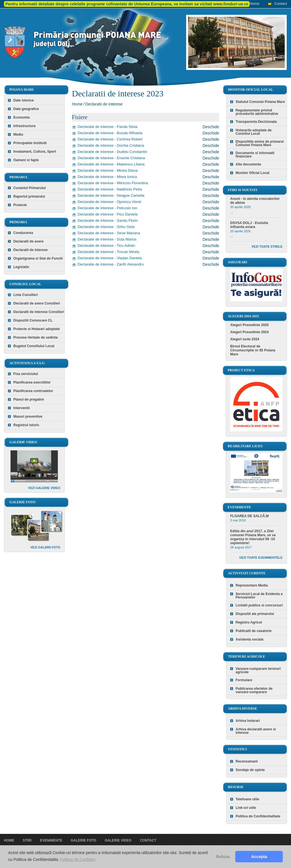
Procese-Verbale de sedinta (36, 337)
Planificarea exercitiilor (32, 382)
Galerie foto (84, 840)
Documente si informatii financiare (255, 155)
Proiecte (20, 205)
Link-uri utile (246, 808)
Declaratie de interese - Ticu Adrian (106, 246)
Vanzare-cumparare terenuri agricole (258, 670)
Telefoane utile (247, 799)
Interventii (21, 408)
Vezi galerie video (44, 488)
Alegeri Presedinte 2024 (249, 332)
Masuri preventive (28, 417)
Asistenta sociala (250, 639)
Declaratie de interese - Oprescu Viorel (109, 202)
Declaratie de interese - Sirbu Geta (106, 227)
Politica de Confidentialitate (258, 816)
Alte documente (248, 164)
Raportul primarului (29, 196)
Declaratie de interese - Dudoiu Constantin (112, 152)
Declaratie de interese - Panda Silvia (107, 127)
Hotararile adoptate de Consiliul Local (254, 132)
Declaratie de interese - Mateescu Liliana (111, 164)
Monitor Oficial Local (252, 173)
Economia (21, 117)
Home (254, 4)
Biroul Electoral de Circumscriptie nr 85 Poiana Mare (253, 350)
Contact (281, 4)
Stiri (27, 840)
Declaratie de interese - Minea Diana (108, 170)
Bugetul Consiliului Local (34, 346)
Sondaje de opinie (250, 770)
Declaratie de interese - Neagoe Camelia (111, 195)
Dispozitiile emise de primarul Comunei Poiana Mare (260, 143)
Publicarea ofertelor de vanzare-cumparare (254, 690)
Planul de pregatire (29, 399)
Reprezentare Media (252, 585)
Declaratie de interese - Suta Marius (107, 239)
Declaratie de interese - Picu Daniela (108, 214)
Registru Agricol (249, 622)
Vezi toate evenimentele (261, 558)
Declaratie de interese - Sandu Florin (108, 220)
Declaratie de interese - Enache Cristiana (111, 158)
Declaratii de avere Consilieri (37, 303)
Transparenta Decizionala (256, 122)
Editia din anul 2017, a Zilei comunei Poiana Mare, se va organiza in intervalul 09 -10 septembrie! (253, 537)
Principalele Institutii (30, 143)
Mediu (18, 134)
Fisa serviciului (26, 374)
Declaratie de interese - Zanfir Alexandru (111, 264)
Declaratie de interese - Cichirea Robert (110, 139)
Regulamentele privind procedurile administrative (257, 112)
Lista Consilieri (26, 295)
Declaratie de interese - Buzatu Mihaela (110, 133)
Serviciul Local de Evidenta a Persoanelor (259, 596)
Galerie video (118, 840)
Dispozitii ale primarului (255, 614)
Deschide (211, 127)
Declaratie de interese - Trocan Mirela (108, 252)
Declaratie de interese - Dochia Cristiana (111, 145)
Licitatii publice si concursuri (259, 605)
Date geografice (26, 109)
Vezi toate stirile (267, 246)
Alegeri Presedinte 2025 (249, 325)
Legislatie (21, 267)
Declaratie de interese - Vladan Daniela (110, 258)
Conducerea (23, 233)
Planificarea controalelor (33, 391)
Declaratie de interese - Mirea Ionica (107, 177)
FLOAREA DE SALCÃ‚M (250, 516)
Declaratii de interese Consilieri (39, 312)
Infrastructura (24, 126)
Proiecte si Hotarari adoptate (37, 329)
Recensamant (247, 761)
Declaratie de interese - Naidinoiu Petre (110, 189)
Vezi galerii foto (45, 547)
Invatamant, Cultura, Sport (35, 152)
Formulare (244, 680)
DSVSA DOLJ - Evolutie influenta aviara (249, 225)
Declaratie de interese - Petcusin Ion (107, 208)
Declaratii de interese (31, 250)
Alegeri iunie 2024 (245, 339)
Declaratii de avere (28, 241)
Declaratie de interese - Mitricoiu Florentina (113, 183)
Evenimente (51, 840)
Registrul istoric (26, 425)
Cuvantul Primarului (30, 188)
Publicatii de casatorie (254, 631)
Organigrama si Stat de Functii (38, 258)
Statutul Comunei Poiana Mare (260, 102)
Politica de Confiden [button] (78, 859)
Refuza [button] (223, 857)
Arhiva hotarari (248, 721)
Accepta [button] (259, 857)
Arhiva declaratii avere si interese (256, 731)
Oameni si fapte (26, 160)
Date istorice (24, 100)
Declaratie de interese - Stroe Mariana (109, 233)
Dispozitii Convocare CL (33, 320)
